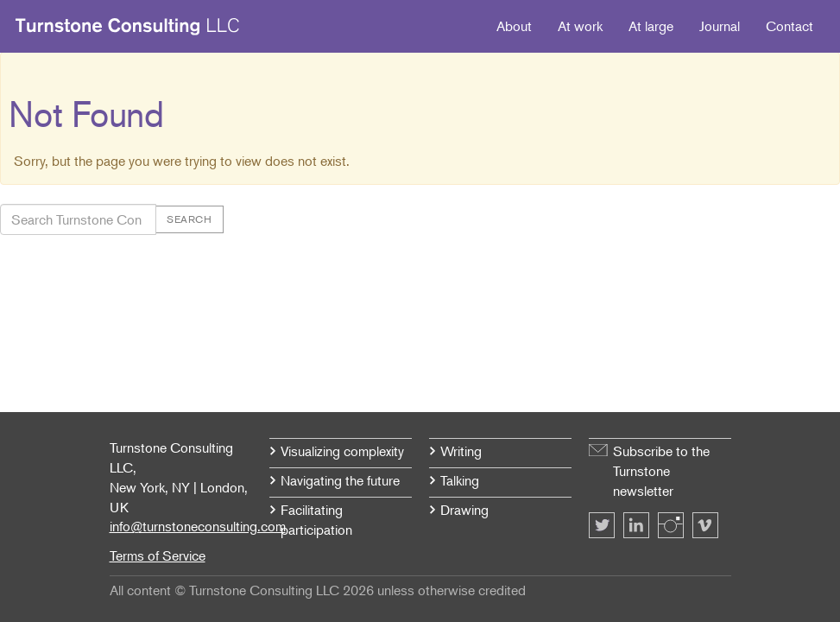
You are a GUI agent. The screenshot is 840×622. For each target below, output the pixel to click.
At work (580, 26)
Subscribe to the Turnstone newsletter (661, 471)
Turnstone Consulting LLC (128, 27)
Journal (720, 26)
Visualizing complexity (342, 451)
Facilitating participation (316, 520)
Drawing (464, 510)
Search (189, 219)
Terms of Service (158, 555)
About (514, 26)
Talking (460, 480)
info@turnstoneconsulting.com (198, 526)
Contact (789, 26)
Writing (461, 451)
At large (651, 26)
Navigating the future (340, 480)
